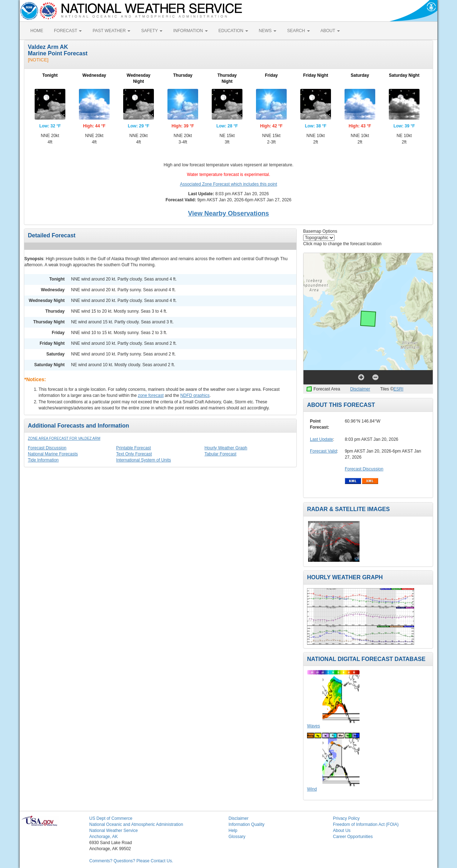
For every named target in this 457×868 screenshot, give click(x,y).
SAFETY (152, 31)
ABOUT (330, 31)
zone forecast (151, 395)
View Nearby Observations (229, 213)
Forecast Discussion (47, 448)
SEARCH (298, 31)
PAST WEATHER (111, 31)
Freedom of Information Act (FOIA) (366, 824)
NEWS (268, 31)
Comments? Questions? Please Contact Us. (131, 861)
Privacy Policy (346, 818)
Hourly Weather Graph (226, 448)
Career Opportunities (353, 837)
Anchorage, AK (104, 837)
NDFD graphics (195, 395)
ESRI (398, 389)
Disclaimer (360, 389)
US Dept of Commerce (111, 818)
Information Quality (247, 824)
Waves (313, 726)
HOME (37, 31)
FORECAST (68, 31)
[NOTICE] (38, 60)
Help (233, 831)
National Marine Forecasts (53, 454)
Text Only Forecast (134, 454)
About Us (342, 831)
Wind (312, 789)
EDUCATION (233, 31)
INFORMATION (190, 31)
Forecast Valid (323, 451)
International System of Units (143, 460)
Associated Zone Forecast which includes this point (228, 184)
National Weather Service (114, 831)
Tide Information (43, 460)
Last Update (322, 439)
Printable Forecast (133, 448)
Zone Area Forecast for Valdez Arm (64, 438)
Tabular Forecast (220, 454)
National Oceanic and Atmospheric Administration (136, 824)
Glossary (237, 837)
